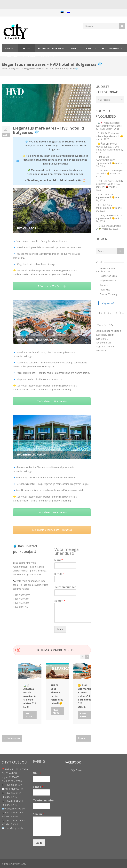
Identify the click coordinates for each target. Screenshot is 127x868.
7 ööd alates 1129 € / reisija (52, 401)
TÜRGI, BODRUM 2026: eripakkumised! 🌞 (109, 217)
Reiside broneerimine (51, 48)
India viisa (105, 290)
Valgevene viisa (108, 280)
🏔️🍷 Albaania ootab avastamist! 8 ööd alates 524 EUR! (109, 126)
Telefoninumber (65, 587)
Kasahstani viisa (108, 276)
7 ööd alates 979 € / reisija (52, 286)
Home (5, 69)
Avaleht (10, 48)
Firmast (46, 57)
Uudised (26, 48)
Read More (29, 715)
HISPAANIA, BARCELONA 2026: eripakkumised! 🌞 (106, 160)
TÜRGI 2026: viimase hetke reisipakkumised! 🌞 (109, 135)
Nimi (59, 560)
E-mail (60, 574)
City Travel (108, 303)
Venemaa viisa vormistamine (105, 270)
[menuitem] (62, 12)
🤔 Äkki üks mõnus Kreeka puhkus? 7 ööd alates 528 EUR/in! (107, 147)
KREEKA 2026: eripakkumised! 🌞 (105, 206)
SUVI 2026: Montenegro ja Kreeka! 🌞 (109, 172)
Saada (60, 629)
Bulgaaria (16, 69)
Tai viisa (104, 285)
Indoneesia (12, 738)
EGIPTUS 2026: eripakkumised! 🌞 (105, 196)
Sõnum (60, 601)
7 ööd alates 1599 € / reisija (52, 512)
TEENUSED (11, 57)
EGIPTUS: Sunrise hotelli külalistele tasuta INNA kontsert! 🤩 (109, 184)
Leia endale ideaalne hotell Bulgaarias (52, 530)
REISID (74, 48)
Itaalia (83, 738)
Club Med (29, 57)
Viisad (90, 48)
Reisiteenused (110, 48)
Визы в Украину (109, 294)
